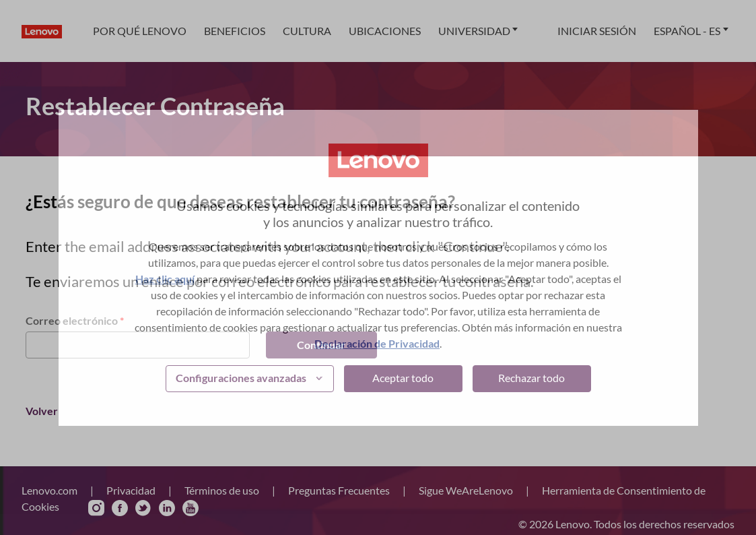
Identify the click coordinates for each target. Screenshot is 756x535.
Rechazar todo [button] (531, 378)
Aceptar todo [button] (403, 378)
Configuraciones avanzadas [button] (241, 378)
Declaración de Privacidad (377, 343)
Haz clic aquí (165, 279)
